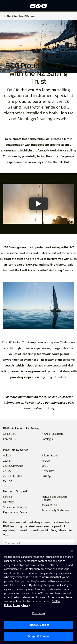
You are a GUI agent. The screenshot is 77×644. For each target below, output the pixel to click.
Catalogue (48, 439)
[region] (38, 594)
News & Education (52, 434)
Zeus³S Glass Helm (14, 476)
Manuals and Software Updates (55, 498)
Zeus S (7, 461)
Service (7, 497)
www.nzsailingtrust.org (38, 408)
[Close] (72, 551)
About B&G (10, 434)
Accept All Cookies (38, 636)
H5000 (46, 461)
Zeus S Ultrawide (13, 466)
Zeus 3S (8, 481)
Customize (38, 613)
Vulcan (7, 456)
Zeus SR (8, 471)
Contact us (9, 439)
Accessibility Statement (56, 510)
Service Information (15, 507)
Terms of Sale (50, 505)
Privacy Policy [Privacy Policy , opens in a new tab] (21, 605)
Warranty (9, 502)
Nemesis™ (48, 471)
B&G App (47, 476)
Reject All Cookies (38, 625)
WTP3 (45, 466)
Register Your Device (15, 512)
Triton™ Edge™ (50, 456)
